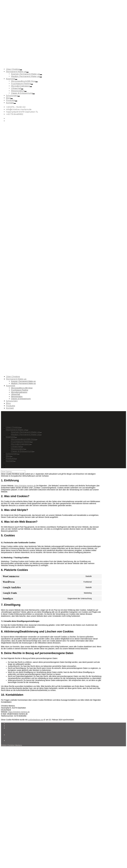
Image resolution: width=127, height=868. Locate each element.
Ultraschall (16, 88)
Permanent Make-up (16, 72)
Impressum (11, 726)
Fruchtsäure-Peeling (21, 84)
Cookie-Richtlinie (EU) (15, 728)
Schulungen (12, 95)
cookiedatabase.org (35, 720)
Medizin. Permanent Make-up (25, 76)
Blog (8, 98)
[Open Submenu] (21, 70)
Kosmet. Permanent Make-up (25, 74)
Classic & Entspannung (22, 93)
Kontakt (10, 103)
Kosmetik (11, 79)
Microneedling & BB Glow (23, 81)
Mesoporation (18, 91)
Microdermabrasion (20, 86)
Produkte (11, 100)
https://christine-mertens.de (25, 486)
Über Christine (13, 69)
